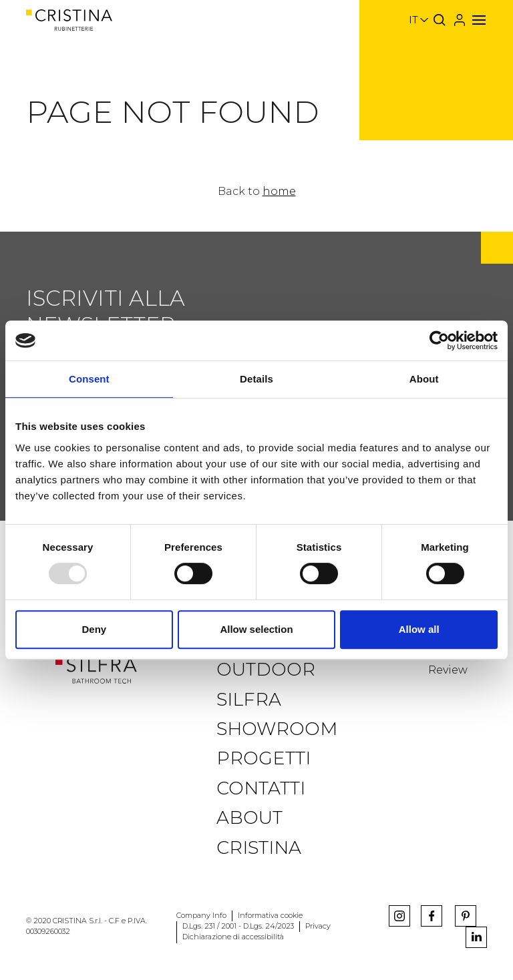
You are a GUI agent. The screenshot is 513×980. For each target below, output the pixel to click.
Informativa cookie (270, 916)
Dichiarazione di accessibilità (233, 937)
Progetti (264, 758)
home (279, 191)
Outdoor (266, 669)
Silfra (249, 699)
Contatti (261, 788)
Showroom (277, 729)
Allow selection (256, 629)
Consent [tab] (89, 379)
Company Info (201, 916)
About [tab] (424, 379)
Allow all (419, 629)
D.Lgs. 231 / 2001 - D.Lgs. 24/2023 (238, 926)
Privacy (318, 926)
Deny (94, 629)
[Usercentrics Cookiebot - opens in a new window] (439, 340)
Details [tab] (256, 379)
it (413, 20)
